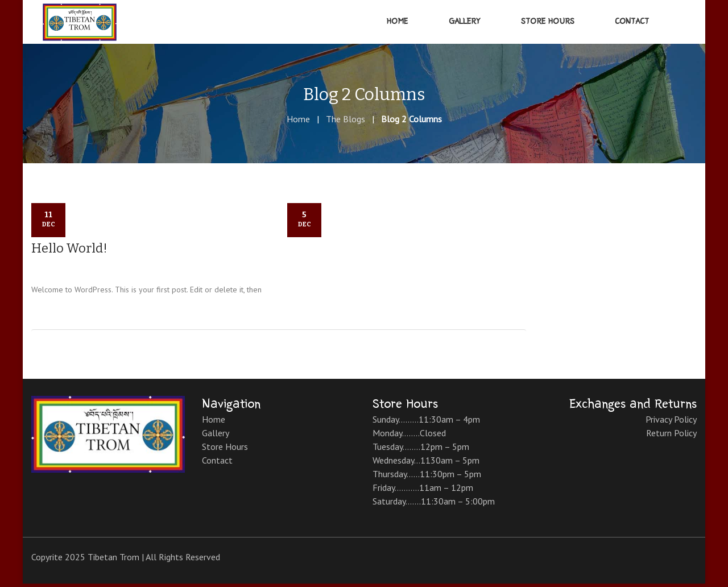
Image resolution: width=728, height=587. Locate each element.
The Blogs (346, 122)
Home (298, 122)
